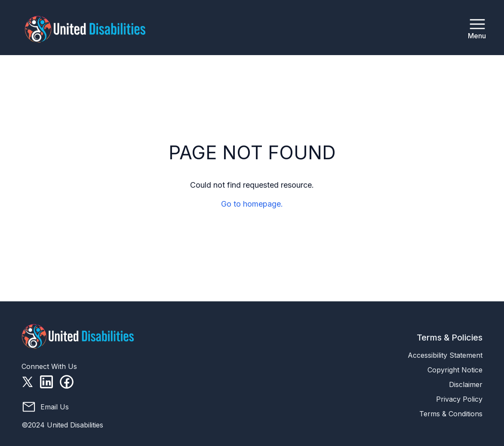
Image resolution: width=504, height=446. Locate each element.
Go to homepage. (252, 204)
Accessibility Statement (445, 355)
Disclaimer (466, 384)
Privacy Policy (459, 399)
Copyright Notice (455, 370)
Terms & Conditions (451, 414)
